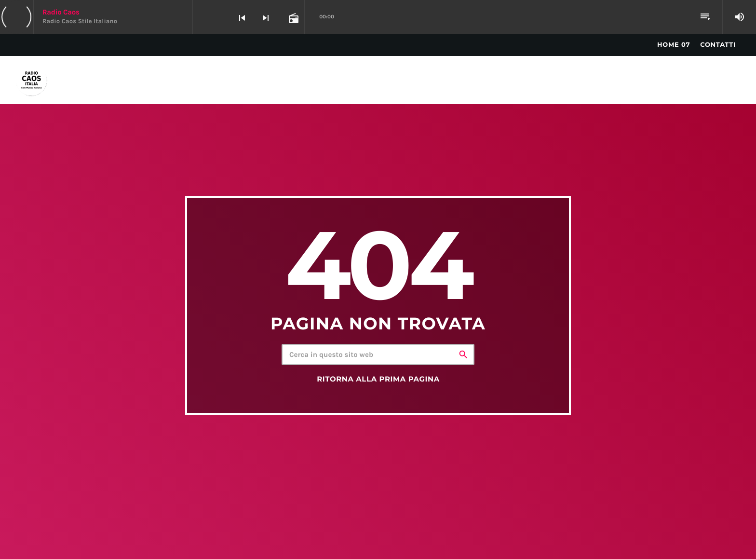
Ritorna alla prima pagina (378, 379)
